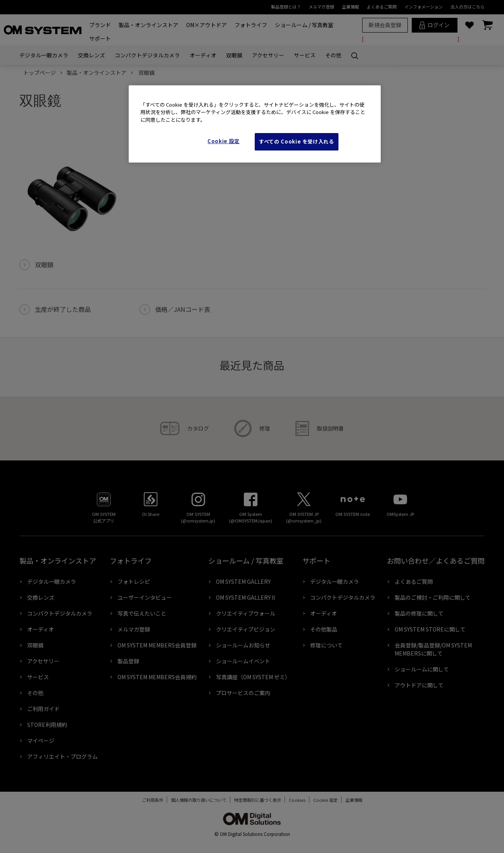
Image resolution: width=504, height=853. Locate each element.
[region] (255, 124)
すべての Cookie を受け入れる (297, 141)
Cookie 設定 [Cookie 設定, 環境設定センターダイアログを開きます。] (224, 141)
